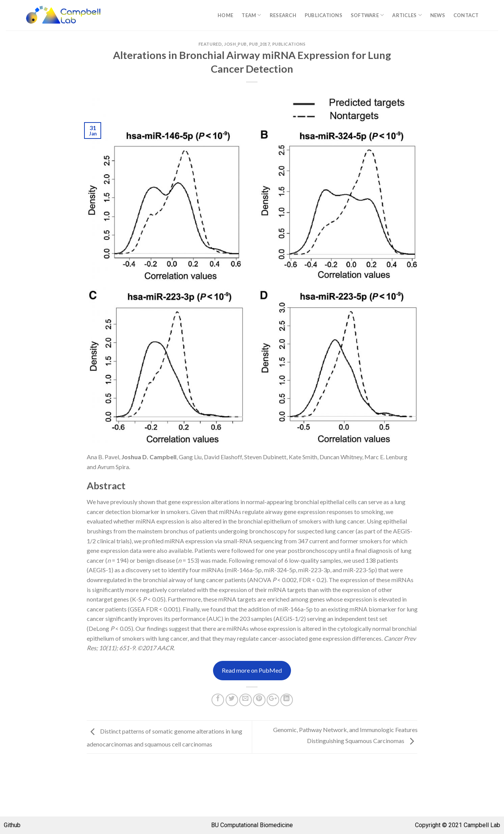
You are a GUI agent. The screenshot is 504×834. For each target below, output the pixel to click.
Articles (407, 15)
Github (12, 825)
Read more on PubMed (252, 670)
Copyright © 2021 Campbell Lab (458, 825)
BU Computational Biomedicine (252, 825)
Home (225, 15)
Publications (324, 15)
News (438, 15)
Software (367, 15)
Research (283, 15)
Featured (210, 44)
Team (251, 15)
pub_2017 (259, 44)
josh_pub (235, 44)
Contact (466, 15)
